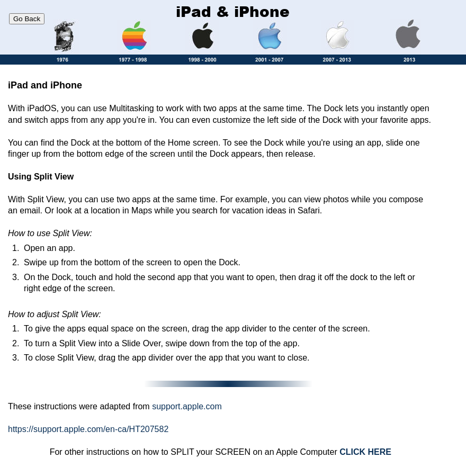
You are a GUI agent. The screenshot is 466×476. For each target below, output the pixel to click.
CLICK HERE (365, 452)
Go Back (27, 19)
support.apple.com (187, 406)
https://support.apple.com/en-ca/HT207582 (88, 429)
